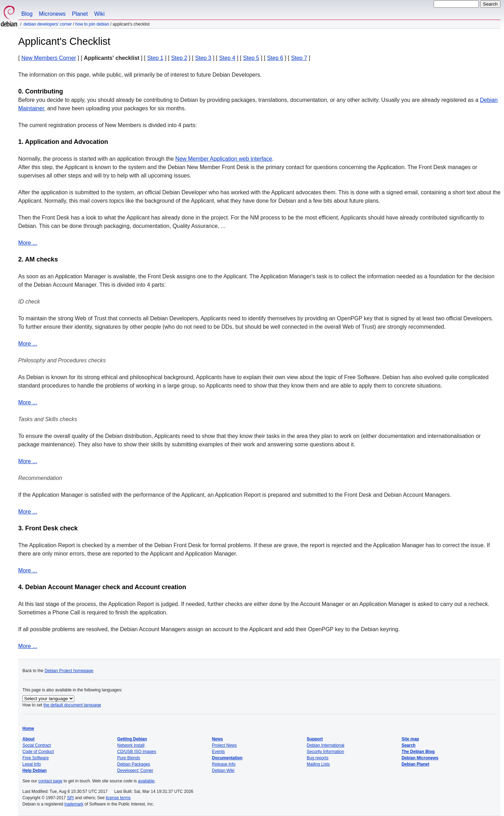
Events (219, 752)
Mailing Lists (318, 764)
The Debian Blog (418, 752)
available (146, 781)
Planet (80, 14)
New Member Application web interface (224, 159)
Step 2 (179, 58)
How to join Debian (92, 24)
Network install (131, 745)
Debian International (325, 745)
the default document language (72, 705)
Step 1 (155, 58)
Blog (27, 14)
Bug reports (317, 758)
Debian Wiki (223, 770)
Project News (225, 745)
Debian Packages (134, 764)
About (29, 739)
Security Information (325, 752)
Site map (410, 739)
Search (408, 745)
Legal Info (32, 764)
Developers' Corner (135, 770)
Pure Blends (129, 758)
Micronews (52, 14)
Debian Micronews (420, 758)
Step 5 (251, 58)
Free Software (36, 758)
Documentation (227, 758)
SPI (71, 798)
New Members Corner (49, 58)
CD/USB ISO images (137, 752)
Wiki (99, 14)
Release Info (224, 764)
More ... (28, 243)
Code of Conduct (38, 752)
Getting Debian (132, 739)
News (218, 739)
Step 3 (203, 58)
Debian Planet (415, 764)
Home (28, 728)
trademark (74, 804)
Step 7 (299, 58)
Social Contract (37, 745)
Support (315, 739)
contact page (50, 781)
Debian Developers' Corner (48, 24)
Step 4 (227, 58)
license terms (118, 798)
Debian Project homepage (69, 671)
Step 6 (275, 58)
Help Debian (34, 770)
